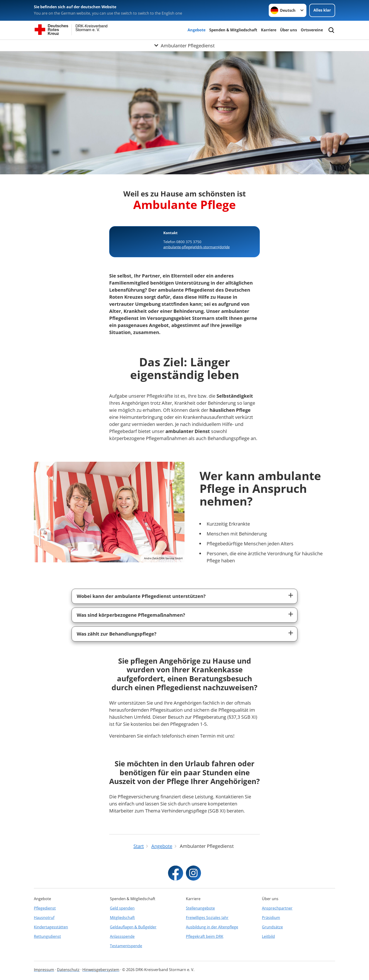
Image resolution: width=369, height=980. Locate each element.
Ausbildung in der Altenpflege (212, 927)
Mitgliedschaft (122, 918)
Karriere (269, 30)
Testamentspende (126, 946)
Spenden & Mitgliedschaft (233, 30)
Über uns (289, 30)
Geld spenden (122, 908)
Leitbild (268, 936)
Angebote (197, 30)
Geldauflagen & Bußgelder (133, 927)
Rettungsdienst (47, 936)
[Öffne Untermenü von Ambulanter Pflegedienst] (184, 45)
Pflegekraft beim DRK (205, 936)
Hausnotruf (44, 918)
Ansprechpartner (277, 908)
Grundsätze (272, 927)
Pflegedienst (45, 908)
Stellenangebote (200, 908)
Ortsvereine (312, 30)
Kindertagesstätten (51, 927)
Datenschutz (68, 970)
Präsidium (271, 918)
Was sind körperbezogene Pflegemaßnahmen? (131, 615)
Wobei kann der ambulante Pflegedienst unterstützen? (141, 596)
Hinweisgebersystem (101, 970)
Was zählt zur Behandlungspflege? (117, 634)
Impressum (44, 970)
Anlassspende (122, 936)
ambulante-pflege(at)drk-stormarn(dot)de (197, 247)
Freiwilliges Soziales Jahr (207, 918)
